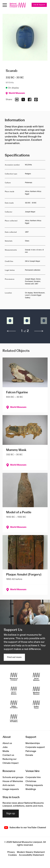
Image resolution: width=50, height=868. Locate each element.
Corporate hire (33, 777)
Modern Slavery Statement (31, 852)
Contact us (8, 755)
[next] (39, 331)
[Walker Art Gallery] (14, 704)
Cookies (12, 855)
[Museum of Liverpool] (14, 677)
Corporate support (35, 747)
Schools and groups (13, 777)
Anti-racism (9, 785)
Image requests (11, 789)
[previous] (11, 331)
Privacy (11, 852)
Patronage (31, 751)
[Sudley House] (36, 704)
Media (6, 751)
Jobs (5, 747)
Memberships (33, 743)
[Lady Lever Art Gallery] (14, 718)
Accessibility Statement (31, 855)
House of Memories (13, 781)
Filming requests (34, 785)
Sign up (11, 814)
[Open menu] (5, 5)
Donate (29, 755)
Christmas (31, 781)
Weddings (31, 789)
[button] (10, 322)
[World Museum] (36, 677)
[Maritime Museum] (36, 691)
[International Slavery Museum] (14, 691)
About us (7, 743)
